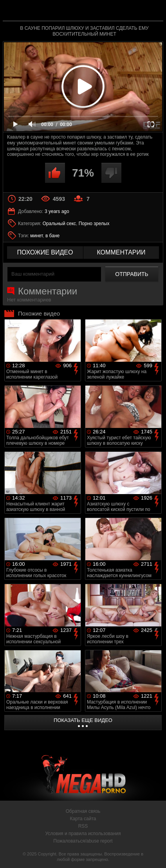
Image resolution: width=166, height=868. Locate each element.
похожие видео (45, 252)
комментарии (121, 252)
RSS (83, 826)
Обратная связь (83, 811)
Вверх (154, 854)
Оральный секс (59, 224)
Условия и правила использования (83, 834)
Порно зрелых (94, 224)
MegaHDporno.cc (105, 14)
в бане (52, 236)
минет (36, 236)
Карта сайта (83, 819)
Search (153, 11)
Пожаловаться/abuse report (83, 841)
